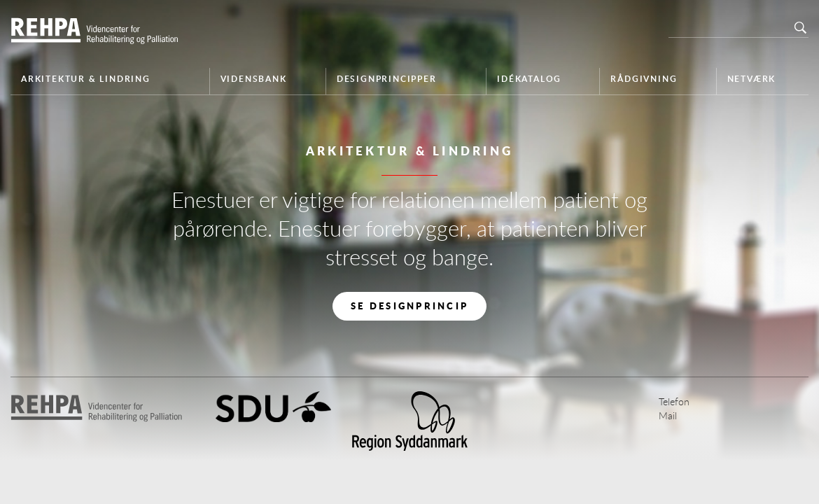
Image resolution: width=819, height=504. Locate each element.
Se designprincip (409, 306)
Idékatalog (529, 79)
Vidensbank (254, 79)
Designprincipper (387, 79)
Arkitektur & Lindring (86, 79)
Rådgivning (644, 79)
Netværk (752, 79)
